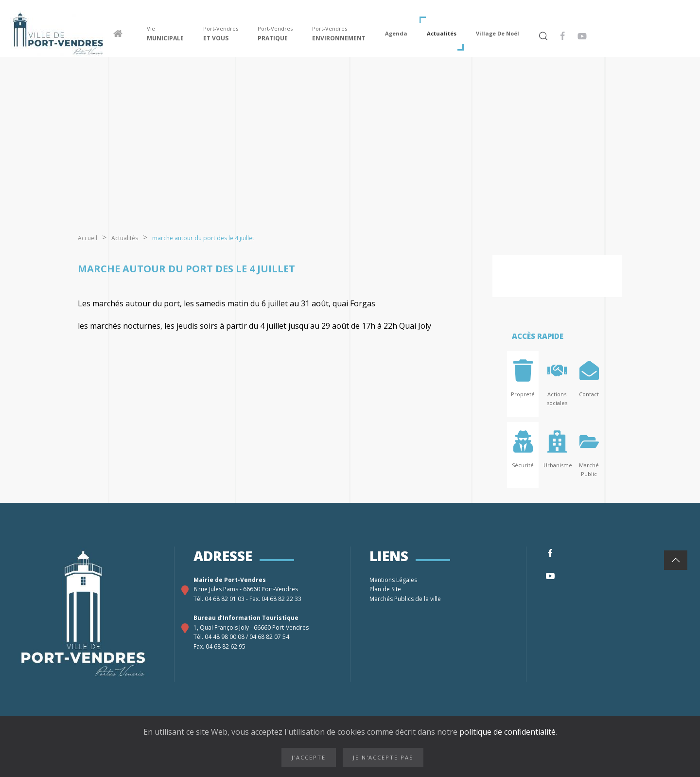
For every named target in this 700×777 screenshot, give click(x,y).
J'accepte (309, 757)
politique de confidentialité (507, 732)
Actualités (442, 33)
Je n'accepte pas (383, 757)
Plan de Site (386, 589)
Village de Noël (498, 33)
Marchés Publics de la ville (406, 599)
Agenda (396, 33)
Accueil (87, 238)
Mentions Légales (394, 580)
